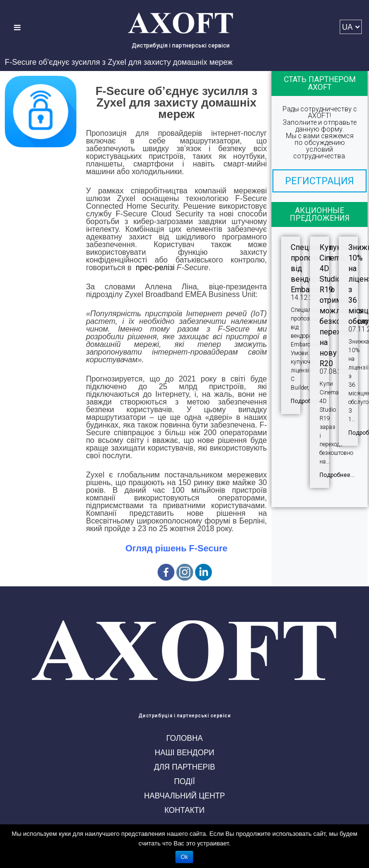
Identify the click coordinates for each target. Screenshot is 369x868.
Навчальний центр (184, 796)
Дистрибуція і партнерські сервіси (181, 46)
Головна (184, 738)
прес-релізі (155, 268)
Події (184, 781)
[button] (320, 181)
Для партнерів (184, 767)
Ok (184, 857)
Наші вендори (184, 753)
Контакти (184, 810)
